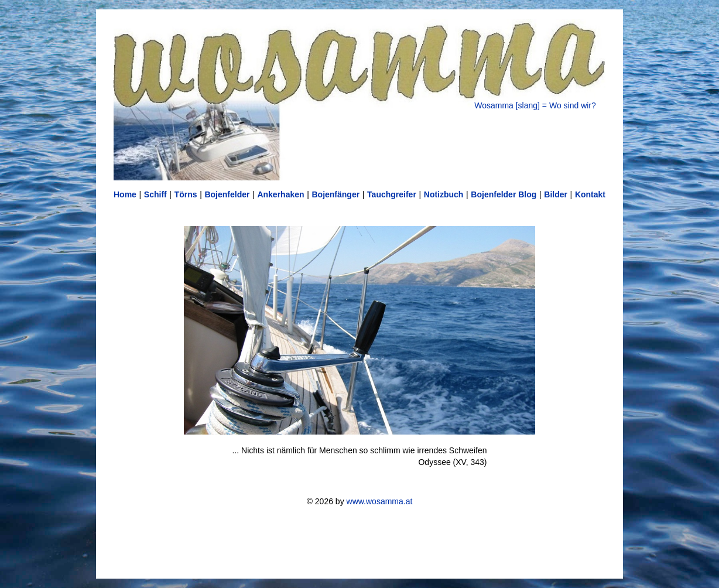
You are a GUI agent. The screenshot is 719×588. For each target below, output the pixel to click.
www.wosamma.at (380, 501)
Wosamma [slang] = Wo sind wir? (535, 105)
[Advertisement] (359, 542)
